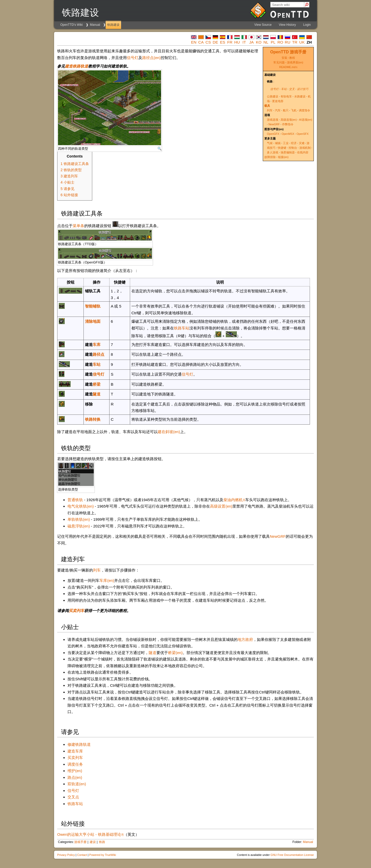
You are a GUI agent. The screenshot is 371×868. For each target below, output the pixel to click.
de (216, 42)
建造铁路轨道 (77, 66)
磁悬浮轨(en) (79, 526)
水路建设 (300, 96)
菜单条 (78, 226)
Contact (82, 855)
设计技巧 (303, 89)
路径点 (99, 354)
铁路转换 (93, 419)
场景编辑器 (288, 152)
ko (259, 42)
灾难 (302, 143)
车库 (97, 345)
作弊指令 (288, 124)
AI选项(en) (306, 120)
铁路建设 (113, 25)
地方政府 (245, 639)
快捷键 (282, 148)
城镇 (278, 143)
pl (273, 42)
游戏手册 (80, 842)
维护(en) (75, 771)
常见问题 (279, 62)
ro (280, 42)
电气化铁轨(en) (81, 506)
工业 (286, 143)
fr (230, 42)
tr (295, 42)
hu (237, 42)
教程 (292, 58)
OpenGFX (273, 134)
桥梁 (97, 384)
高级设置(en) (221, 506)
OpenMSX (288, 134)
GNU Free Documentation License (292, 855)
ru (288, 42)
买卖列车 (77, 611)
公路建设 (273, 96)
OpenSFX (303, 134)
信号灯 (275, 89)
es (223, 42)
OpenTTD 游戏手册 (288, 52)
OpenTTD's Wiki (71, 25)
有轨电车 (286, 96)
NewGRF (274, 124)
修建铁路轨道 (79, 744)
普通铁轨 (75, 500)
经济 (294, 143)
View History (287, 25)
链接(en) (283, 157)
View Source (263, 25)
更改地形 (278, 101)
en (194, 42)
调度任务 (75, 764)
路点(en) (75, 777)
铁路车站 (182, 328)
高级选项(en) (289, 120)
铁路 (102, 842)
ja (251, 42)
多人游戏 (273, 152)
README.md (287, 67)
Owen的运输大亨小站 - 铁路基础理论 (89, 834)
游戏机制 (305, 148)
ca (201, 42)
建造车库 (75, 751)
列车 (270, 110)
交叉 (292, 89)
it (244, 42)
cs (208, 42)
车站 (284, 89)
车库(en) (107, 580)
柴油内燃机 (233, 500)
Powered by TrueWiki (103, 855)
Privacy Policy (66, 855)
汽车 (278, 110)
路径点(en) (151, 58)
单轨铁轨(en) (79, 519)
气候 (270, 143)
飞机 (294, 110)
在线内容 (303, 152)
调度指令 (305, 110)
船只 (286, 110)
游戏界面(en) (295, 62)
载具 (267, 106)
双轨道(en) (77, 784)
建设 (93, 842)
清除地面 (93, 321)
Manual (95, 25)
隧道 (97, 394)
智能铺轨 (93, 306)
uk (302, 42)
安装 (284, 58)
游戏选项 (273, 120)
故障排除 (270, 157)
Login (307, 25)
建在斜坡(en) (169, 432)
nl (266, 42)
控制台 (293, 148)
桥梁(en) (175, 653)
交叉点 (73, 797)
